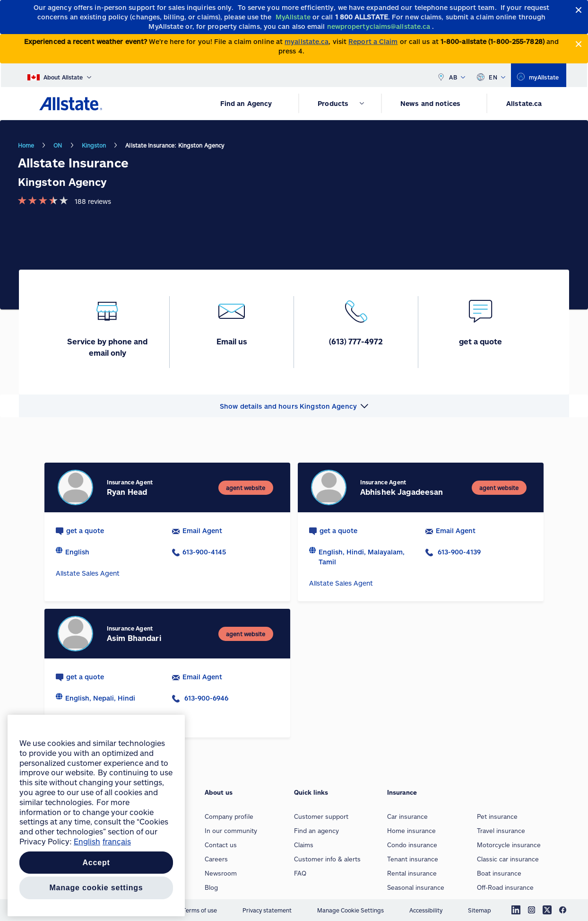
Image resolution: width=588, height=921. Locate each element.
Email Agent (202, 531)
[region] (96, 816)
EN (491, 75)
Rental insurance (412, 873)
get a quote (85, 531)
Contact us (221, 845)
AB (451, 75)
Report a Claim (373, 41)
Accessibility (426, 910)
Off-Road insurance (505, 887)
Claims (304, 845)
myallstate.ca (307, 41)
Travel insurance (501, 831)
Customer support (321, 816)
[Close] (579, 10)
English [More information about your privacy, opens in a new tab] (87, 841)
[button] (294, 406)
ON (58, 145)
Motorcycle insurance (509, 845)
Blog (211, 887)
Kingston (94, 145)
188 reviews (93, 201)
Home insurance (411, 831)
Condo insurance (412, 845)
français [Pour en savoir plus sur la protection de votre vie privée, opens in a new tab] (117, 841)
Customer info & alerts (327, 859)
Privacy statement (267, 910)
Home (26, 145)
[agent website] (246, 488)
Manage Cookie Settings (350, 910)
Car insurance (407, 816)
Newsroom (221, 873)
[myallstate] (539, 75)
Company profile (229, 816)
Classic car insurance (508, 859)
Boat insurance (499, 873)
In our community (231, 831)
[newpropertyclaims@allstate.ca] (380, 26)
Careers (216, 859)
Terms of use (200, 910)
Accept (96, 863)
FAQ (300, 873)
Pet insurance (497, 816)
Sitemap (480, 910)
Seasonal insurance (416, 887)
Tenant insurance (413, 859)
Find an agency (316, 831)
